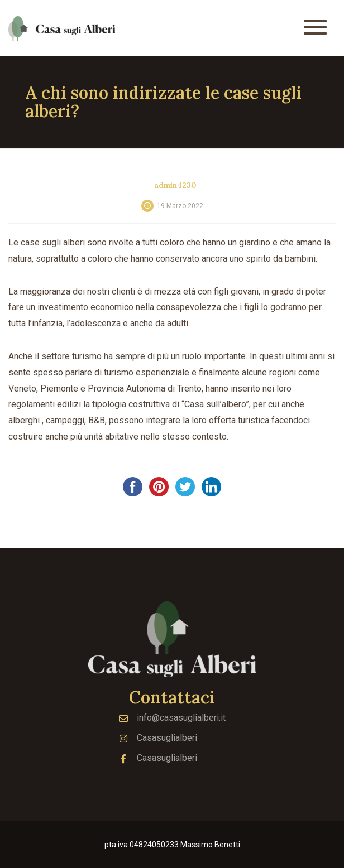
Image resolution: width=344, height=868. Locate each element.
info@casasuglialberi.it (172, 718)
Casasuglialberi (158, 738)
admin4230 (175, 185)
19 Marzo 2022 (180, 206)
